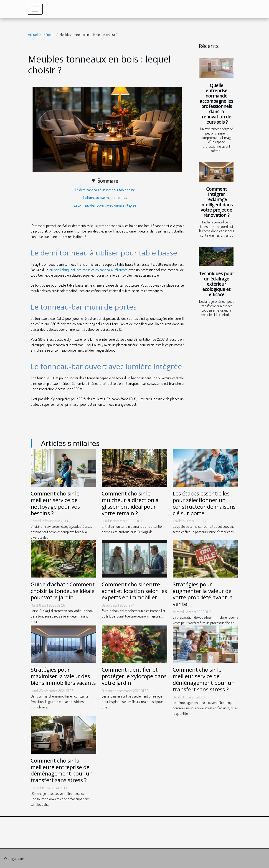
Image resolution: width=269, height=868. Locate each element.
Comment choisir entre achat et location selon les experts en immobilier (134, 591)
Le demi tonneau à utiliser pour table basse (105, 190)
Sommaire (108, 181)
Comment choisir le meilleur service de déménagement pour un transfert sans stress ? (204, 679)
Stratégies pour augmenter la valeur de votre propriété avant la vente (203, 594)
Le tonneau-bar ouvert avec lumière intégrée (105, 205)
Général (49, 35)
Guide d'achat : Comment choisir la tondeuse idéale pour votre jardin (63, 591)
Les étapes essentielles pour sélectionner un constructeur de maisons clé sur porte (204, 503)
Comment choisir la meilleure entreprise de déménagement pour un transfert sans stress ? (62, 770)
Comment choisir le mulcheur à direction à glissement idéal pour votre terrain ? (130, 503)
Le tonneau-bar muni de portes (105, 198)
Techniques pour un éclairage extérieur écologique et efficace (216, 284)
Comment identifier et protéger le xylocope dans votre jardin (134, 676)
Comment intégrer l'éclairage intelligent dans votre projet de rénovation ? (216, 202)
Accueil (33, 35)
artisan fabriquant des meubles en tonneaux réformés (88, 270)
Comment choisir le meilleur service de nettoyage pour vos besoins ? (55, 503)
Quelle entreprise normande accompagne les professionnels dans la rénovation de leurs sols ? (216, 104)
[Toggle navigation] (35, 9)
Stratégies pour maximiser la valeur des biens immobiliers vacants (63, 676)
